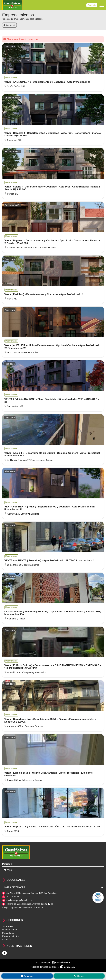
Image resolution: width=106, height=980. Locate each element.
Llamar (79, 976)
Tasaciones (8, 926)
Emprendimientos (11, 936)
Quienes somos (10, 930)
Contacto (92, 5)
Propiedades (8, 933)
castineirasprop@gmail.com (19, 900)
